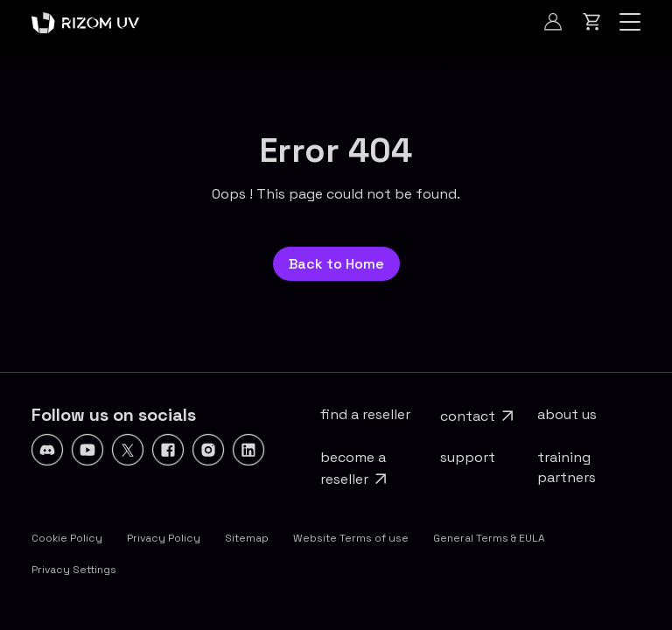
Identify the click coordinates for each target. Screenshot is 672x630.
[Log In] (553, 22)
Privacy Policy (164, 538)
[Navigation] (630, 22)
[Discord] (47, 450)
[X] (128, 450)
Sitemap (247, 538)
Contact (468, 416)
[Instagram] (208, 450)
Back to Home (336, 264)
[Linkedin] (248, 450)
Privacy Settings (74, 570)
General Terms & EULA (489, 538)
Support (468, 457)
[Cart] (591, 22)
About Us (567, 414)
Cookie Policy (67, 538)
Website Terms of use (351, 538)
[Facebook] (168, 450)
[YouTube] (87, 450)
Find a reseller (365, 414)
